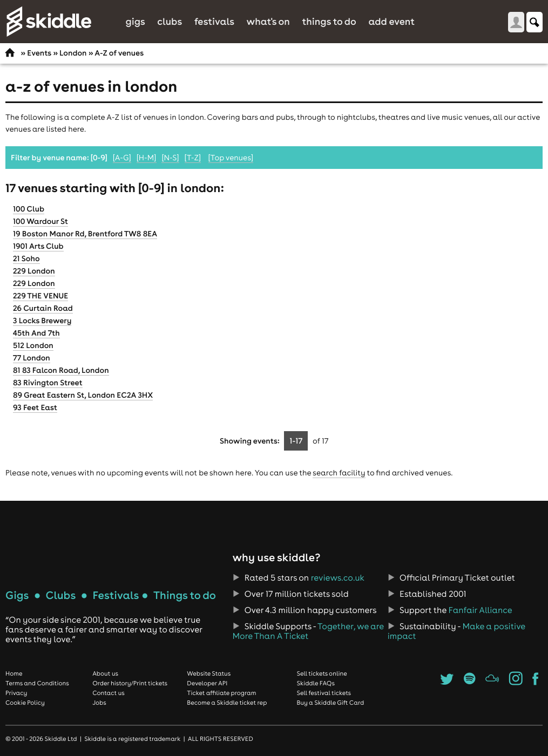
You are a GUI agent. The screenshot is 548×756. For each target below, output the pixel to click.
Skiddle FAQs (316, 683)
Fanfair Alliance (481, 610)
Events (39, 53)
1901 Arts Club (38, 246)
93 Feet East (35, 407)
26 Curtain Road (43, 308)
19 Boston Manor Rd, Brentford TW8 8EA (85, 234)
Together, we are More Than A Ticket (308, 631)
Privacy (16, 693)
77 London (32, 358)
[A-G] (122, 158)
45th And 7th (36, 333)
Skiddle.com (49, 22)
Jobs (99, 703)
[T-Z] (193, 158)
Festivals (214, 21)
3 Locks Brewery (42, 321)
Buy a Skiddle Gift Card (331, 703)
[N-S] (170, 158)
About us (105, 673)
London (73, 53)
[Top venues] (231, 158)
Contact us (109, 693)
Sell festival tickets (324, 693)
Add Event (391, 21)
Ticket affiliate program (221, 693)
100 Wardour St (40, 221)
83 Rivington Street (48, 383)
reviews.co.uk (338, 578)
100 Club (29, 209)
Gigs (135, 21)
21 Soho (26, 258)
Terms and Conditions (37, 683)
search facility (339, 473)
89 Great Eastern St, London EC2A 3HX (83, 395)
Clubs (170, 21)
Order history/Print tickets (130, 683)
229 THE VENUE (40, 296)
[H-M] (147, 158)
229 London (34, 271)
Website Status (209, 673)
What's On (268, 21)
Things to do (329, 21)
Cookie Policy (25, 703)
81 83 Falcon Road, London (61, 370)
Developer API (207, 683)
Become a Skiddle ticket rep (227, 703)
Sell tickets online (322, 673)
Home (14, 673)
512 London (33, 345)
